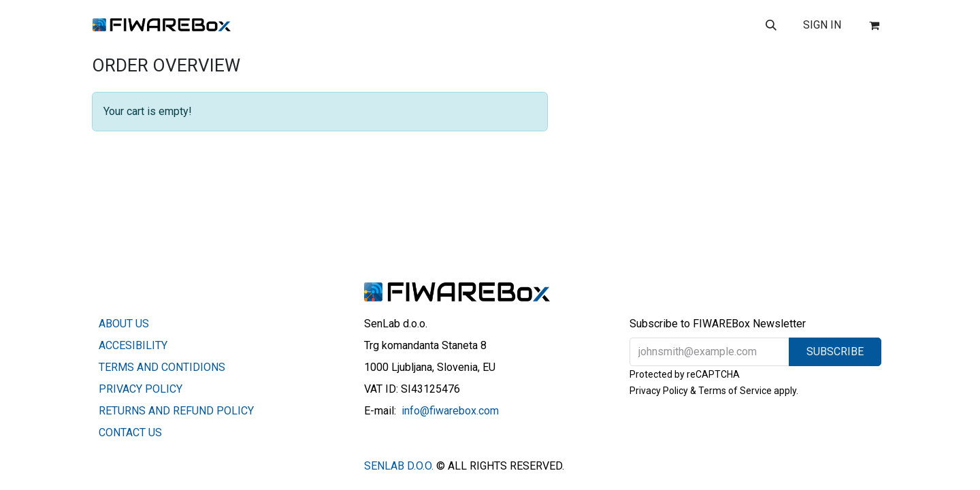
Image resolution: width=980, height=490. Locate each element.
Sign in (822, 25)
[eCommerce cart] (874, 25)
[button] (771, 25)
